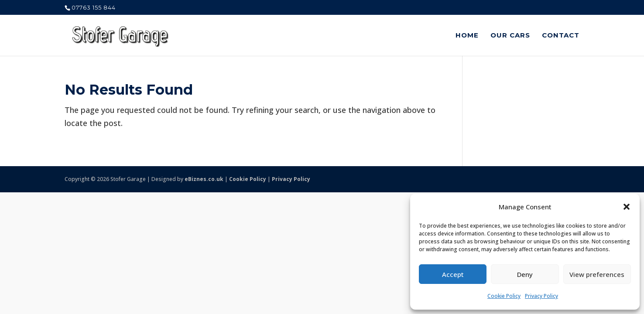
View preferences (597, 274)
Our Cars (510, 36)
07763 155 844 (94, 7)
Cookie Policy (504, 296)
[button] (627, 207)
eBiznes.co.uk (204, 179)
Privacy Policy (541, 296)
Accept (453, 274)
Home (467, 36)
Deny (525, 274)
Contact (561, 36)
